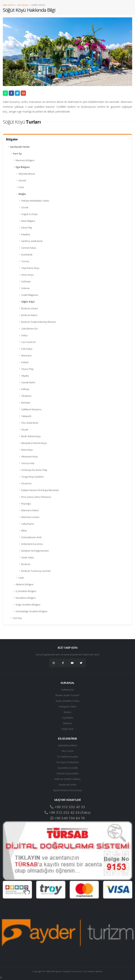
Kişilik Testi (67, 729)
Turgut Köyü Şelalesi (32, 477)
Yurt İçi (17, 154)
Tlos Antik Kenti (30, 423)
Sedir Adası (28, 558)
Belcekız (26, 403)
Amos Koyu (27, 275)
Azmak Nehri (28, 382)
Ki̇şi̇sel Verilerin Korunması (68, 790)
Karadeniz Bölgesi (26, 598)
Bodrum (26, 564)
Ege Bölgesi (23, 167)
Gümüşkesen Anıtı (31, 537)
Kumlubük (27, 255)
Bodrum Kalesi (29, 315)
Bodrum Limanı (30, 308)
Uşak (21, 578)
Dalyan (25, 362)
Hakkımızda (67, 690)
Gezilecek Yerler (20, 147)
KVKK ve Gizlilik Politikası (67, 779)
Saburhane (28, 524)
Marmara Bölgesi (25, 160)
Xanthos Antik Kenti (32, 241)
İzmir (21, 187)
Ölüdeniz (26, 396)
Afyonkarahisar (27, 174)
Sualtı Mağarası (30, 295)
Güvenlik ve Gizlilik (68, 768)
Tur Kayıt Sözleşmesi (68, 762)
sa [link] (123, 107)
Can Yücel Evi (28, 342)
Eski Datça (27, 349)
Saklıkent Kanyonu (31, 409)
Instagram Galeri (67, 707)
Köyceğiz (26, 504)
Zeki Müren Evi (29, 329)
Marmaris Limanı (30, 517)
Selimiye (26, 282)
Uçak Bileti (68, 718)
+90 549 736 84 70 (67, 818)
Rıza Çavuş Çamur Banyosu (36, 497)
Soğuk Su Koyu (30, 214)
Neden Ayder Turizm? (67, 695)
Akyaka (25, 376)
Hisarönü (26, 483)
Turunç (25, 261)
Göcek (25, 207)
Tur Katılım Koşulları (68, 757)
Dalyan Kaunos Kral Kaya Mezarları (40, 490)
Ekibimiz (68, 723)
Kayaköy (26, 234)
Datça (24, 335)
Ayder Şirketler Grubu (68, 701)
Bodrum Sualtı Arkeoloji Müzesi (39, 322)
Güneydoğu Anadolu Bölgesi (32, 611)
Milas (24, 531)
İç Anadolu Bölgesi (26, 591)
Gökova (25, 288)
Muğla (22, 194)
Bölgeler (22, 5)
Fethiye (25, 389)
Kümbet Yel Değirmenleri (35, 551)
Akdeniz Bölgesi (25, 584)
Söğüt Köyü (28, 302)
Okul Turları (68, 751)
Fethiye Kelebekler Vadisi (35, 201)
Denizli (22, 181)
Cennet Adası (29, 248)
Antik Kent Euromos (32, 544)
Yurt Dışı (17, 618)
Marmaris (27, 356)
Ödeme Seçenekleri (67, 773)
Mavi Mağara (28, 221)
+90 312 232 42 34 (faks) (67, 812)
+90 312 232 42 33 (67, 807)
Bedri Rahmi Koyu (31, 436)
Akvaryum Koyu (30, 457)
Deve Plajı (27, 228)
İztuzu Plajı (27, 369)
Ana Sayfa (8, 5)
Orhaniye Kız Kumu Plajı (34, 470)
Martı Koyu (27, 450)
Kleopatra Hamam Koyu (34, 443)
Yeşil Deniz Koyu (30, 268)
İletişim (68, 712)
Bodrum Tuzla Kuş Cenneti (36, 571)
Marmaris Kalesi (30, 510)
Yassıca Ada (28, 463)
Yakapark (26, 416)
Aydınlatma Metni (68, 745)
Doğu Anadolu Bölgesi (28, 605)
